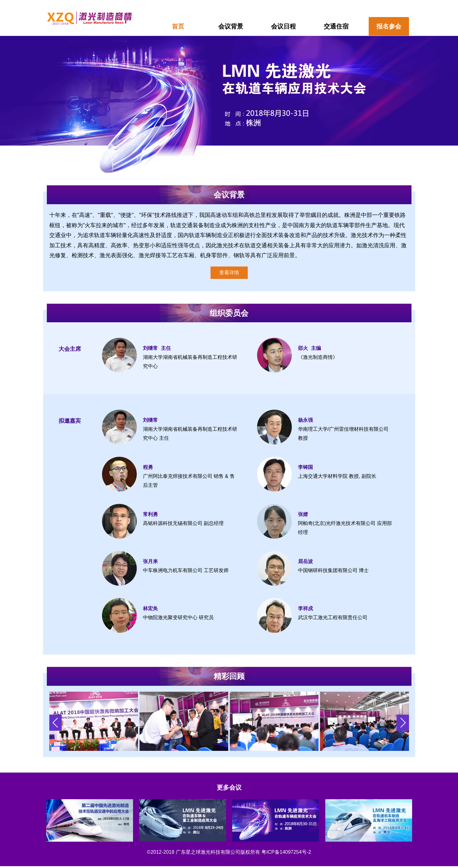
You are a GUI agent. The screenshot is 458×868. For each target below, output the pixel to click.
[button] (403, 723)
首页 (178, 26)
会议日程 (283, 26)
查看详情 (229, 273)
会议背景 (231, 26)
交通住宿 (336, 26)
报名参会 (389, 26)
